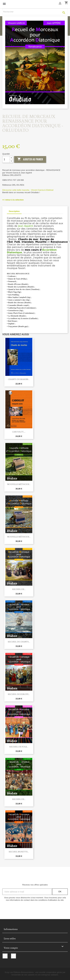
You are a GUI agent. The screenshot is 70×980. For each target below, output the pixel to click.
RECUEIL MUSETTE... (19, 852)
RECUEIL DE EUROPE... (19, 694)
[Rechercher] (35, 12)
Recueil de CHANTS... (19, 642)
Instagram (13, 956)
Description (14, 211)
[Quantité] (6, 159)
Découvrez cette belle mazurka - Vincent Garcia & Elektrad (28, 190)
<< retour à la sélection (13, 200)
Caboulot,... (19, 432)
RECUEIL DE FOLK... (19, 747)
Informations (11, 929)
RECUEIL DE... (19, 589)
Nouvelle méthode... (19, 484)
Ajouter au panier (30, 159)
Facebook (5, 956)
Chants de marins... (19, 379)
